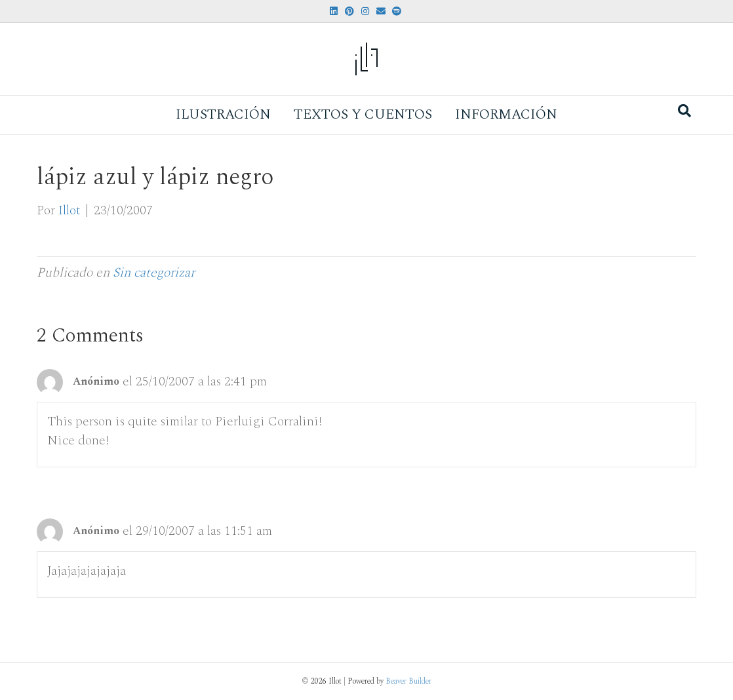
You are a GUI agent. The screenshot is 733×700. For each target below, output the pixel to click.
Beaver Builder (408, 681)
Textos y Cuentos (363, 115)
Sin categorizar (154, 273)
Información (506, 115)
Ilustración (223, 115)
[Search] (684, 111)
